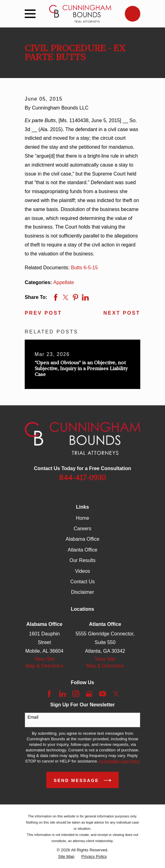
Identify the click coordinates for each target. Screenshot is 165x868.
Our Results (82, 560)
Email (33, 717)
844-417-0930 (82, 478)
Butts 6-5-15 (85, 268)
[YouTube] (103, 694)
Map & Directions (44, 666)
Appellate (64, 282)
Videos (83, 571)
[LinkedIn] (62, 694)
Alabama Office (82, 539)
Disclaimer (83, 592)
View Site (44, 659)
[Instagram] (76, 694)
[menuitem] (66, 857)
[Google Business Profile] (89, 694)
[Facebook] (49, 694)
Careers (83, 529)
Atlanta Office (82, 550)
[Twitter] (116, 694)
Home (83, 518)
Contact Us (82, 582)
